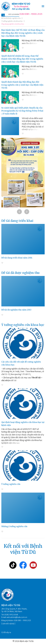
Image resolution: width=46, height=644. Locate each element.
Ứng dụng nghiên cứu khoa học (13, 24)
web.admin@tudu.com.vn (17, 617)
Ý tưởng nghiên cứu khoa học (12, 21)
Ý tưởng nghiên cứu (11, 484)
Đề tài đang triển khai (17, 221)
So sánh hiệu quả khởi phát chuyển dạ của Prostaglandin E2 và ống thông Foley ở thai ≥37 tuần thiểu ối (22, 111)
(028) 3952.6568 (11, 615)
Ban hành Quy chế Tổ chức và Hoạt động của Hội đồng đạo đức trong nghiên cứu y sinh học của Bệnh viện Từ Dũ (23, 33)
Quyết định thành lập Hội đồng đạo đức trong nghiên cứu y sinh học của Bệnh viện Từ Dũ (22, 85)
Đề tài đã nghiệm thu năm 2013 (16, 310)
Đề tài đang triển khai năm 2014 (17, 258)
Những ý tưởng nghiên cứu (14, 526)
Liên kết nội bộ (8, 624)
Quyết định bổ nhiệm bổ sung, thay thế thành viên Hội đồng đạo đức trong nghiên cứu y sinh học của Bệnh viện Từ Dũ (22, 59)
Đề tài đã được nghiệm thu (11, 18)
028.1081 (24, 14)
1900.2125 (37, 14)
